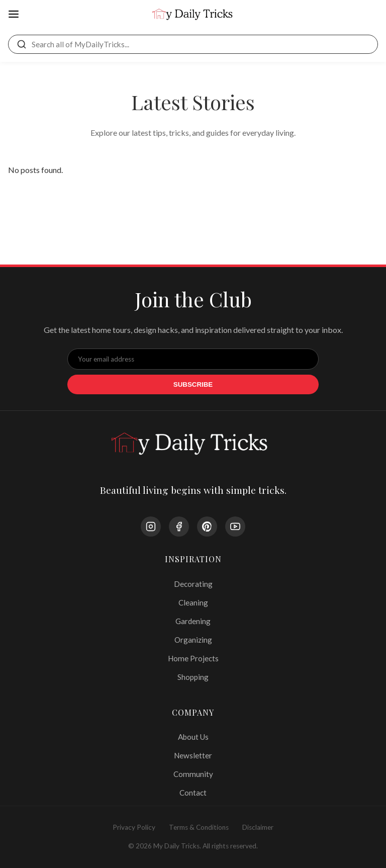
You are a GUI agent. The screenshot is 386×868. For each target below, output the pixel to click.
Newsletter (193, 755)
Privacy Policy (134, 827)
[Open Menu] (14, 15)
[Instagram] (151, 527)
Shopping (193, 677)
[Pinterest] (207, 527)
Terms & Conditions (199, 827)
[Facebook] (179, 527)
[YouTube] (235, 527)
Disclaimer (258, 827)
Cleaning (193, 602)
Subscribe (193, 384)
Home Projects (193, 658)
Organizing (193, 640)
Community (193, 774)
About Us (193, 737)
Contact (193, 793)
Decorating (193, 584)
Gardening (193, 621)
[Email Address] (193, 359)
